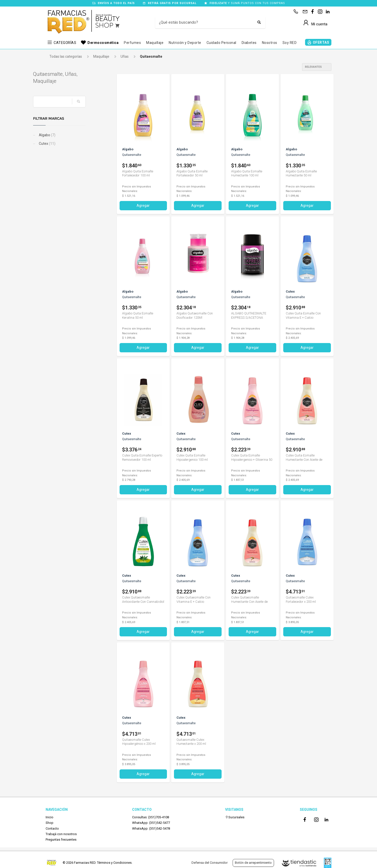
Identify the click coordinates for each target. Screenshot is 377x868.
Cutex (59, 144)
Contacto (52, 828)
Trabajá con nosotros (61, 834)
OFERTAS (321, 42)
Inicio (50, 817)
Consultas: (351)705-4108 (151, 817)
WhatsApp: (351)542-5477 (151, 823)
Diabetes (249, 43)
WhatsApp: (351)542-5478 (151, 828)
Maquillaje (155, 43)
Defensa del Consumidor (210, 863)
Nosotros (270, 43)
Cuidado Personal (221, 43)
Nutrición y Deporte (185, 43)
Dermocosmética (103, 43)
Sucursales (235, 817)
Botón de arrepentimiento (253, 863)
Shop (50, 823)
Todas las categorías (66, 56)
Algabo (59, 135)
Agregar (143, 206)
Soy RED (290, 43)
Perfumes (132, 43)
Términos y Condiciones (114, 863)
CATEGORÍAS (65, 43)
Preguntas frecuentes (61, 840)
